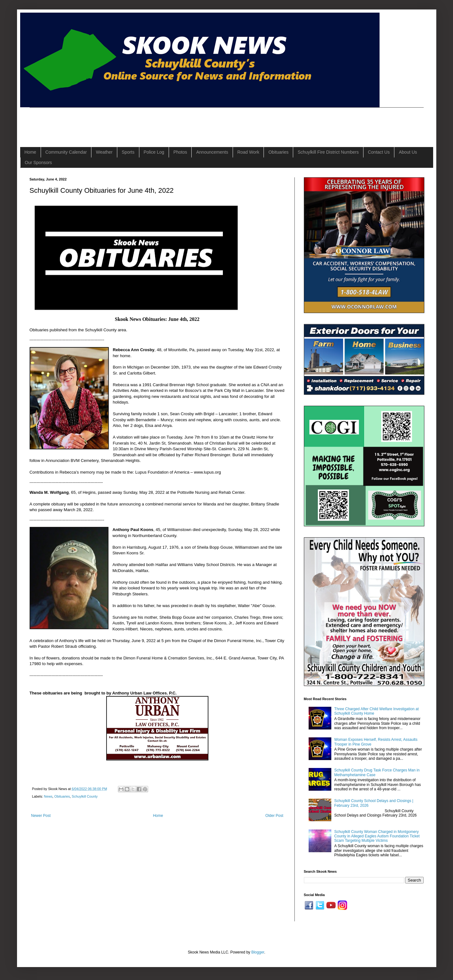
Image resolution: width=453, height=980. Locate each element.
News (48, 796)
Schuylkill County (85, 796)
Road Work (248, 152)
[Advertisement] (144, 122)
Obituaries (278, 152)
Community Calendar (66, 152)
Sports (128, 152)
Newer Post (41, 816)
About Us (408, 152)
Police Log (154, 152)
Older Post (274, 816)
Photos (180, 152)
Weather (104, 152)
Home (30, 152)
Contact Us (379, 152)
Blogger (258, 952)
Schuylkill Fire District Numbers (328, 152)
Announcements (212, 152)
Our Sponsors (38, 162)
